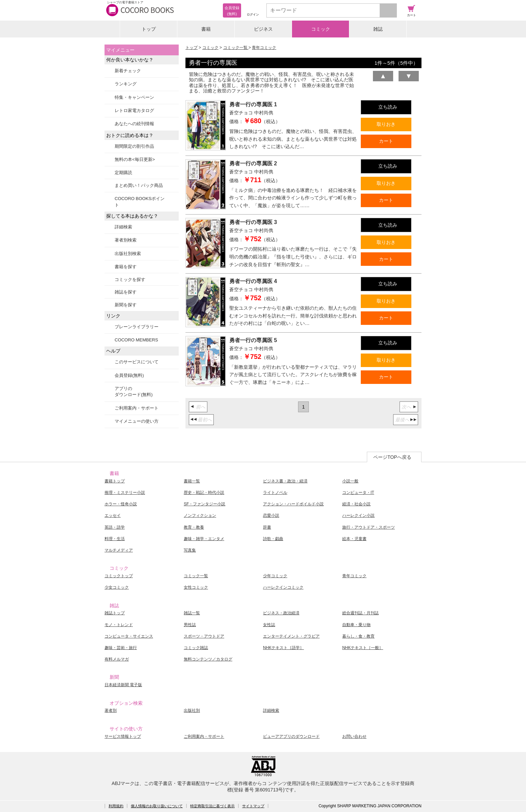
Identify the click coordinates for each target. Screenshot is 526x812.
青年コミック (264, 48)
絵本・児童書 (354, 539)
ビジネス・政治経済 (281, 613)
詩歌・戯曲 (273, 539)
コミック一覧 (236, 48)
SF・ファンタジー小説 (204, 504)
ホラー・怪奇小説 (121, 504)
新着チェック (128, 71)
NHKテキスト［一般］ (363, 648)
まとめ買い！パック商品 (139, 185)
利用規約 (116, 806)
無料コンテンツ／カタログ (208, 659)
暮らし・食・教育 (358, 636)
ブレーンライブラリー (137, 327)
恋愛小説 (271, 515)
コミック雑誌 (196, 648)
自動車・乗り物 (356, 625)
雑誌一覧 (192, 613)
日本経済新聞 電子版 (123, 685)
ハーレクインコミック (283, 587)
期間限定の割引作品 (134, 146)
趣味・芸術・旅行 (121, 648)
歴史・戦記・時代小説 (204, 493)
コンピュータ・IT (358, 493)
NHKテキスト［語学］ (283, 648)
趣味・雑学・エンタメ (204, 539)
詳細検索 (123, 227)
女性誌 (269, 625)
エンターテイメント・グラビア (291, 636)
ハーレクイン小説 (358, 515)
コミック (321, 29)
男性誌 (190, 625)
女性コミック (196, 587)
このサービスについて (137, 362)
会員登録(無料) (129, 375)
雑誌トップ (115, 613)
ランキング (126, 84)
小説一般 (350, 481)
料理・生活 (115, 539)
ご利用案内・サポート (137, 408)
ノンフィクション (200, 515)
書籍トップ (115, 481)
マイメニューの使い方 (137, 421)
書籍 (206, 29)
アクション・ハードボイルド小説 (293, 504)
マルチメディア (119, 550)
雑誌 (378, 29)
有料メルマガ (117, 659)
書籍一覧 (192, 481)
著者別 (111, 710)
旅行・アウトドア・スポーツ (369, 527)
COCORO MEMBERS (136, 340)
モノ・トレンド (119, 625)
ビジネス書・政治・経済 (285, 481)
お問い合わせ (354, 736)
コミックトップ (119, 576)
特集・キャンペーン (134, 97)
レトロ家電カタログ (134, 110)
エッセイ (113, 515)
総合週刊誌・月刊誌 (360, 613)
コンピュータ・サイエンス (129, 636)
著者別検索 (126, 240)
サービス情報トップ (123, 736)
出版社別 (192, 710)
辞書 (267, 527)
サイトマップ (253, 806)
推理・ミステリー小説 (125, 493)
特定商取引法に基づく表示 (212, 806)
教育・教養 (194, 527)
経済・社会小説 (356, 504)
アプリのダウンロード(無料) (134, 391)
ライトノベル (275, 493)
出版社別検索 (128, 254)
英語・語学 (115, 527)
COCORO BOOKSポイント (140, 202)
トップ (149, 29)
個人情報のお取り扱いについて (157, 806)
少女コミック (117, 587)
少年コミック (275, 576)
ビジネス (263, 29)
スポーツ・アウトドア (204, 636)
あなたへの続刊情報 (134, 124)
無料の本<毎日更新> (135, 159)
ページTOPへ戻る (392, 457)
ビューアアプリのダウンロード (291, 736)
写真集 (190, 550)
